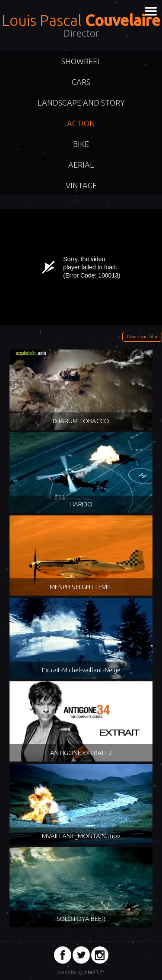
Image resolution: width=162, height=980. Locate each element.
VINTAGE (81, 185)
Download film (142, 337)
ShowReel (81, 61)
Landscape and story (81, 103)
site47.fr (94, 972)
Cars (81, 82)
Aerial (81, 165)
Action (81, 123)
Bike (81, 144)
